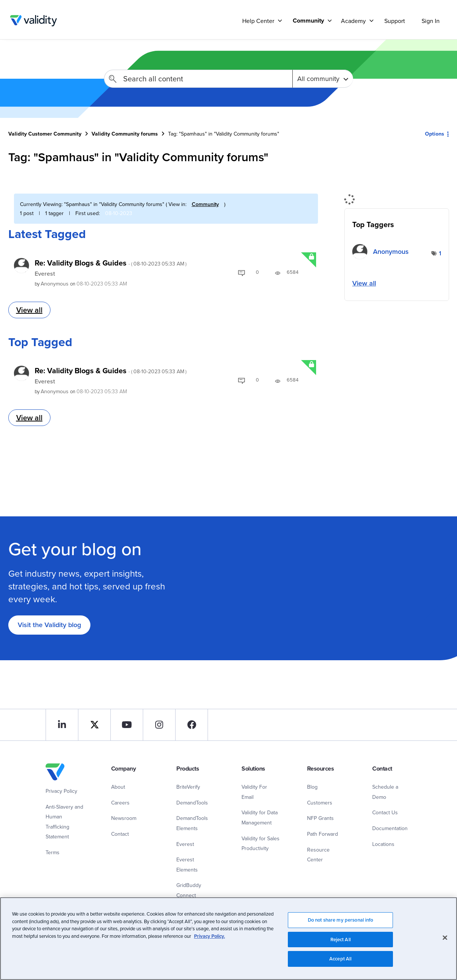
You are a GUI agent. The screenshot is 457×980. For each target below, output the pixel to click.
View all (29, 310)
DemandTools (192, 803)
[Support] (280, 21)
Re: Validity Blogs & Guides (111, 263)
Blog (312, 787)
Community (205, 204)
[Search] (198, 79)
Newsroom (124, 818)
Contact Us (385, 812)
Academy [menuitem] (353, 21)
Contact (120, 834)
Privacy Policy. (209, 939)
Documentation (390, 828)
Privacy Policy (61, 791)
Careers (120, 803)
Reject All (341, 942)
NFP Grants (320, 818)
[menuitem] (309, 21)
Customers (320, 803)
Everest (45, 274)
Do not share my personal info (341, 923)
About (118, 787)
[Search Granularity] (323, 79)
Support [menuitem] (395, 21)
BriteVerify (188, 787)
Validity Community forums (125, 134)
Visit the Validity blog (49, 625)
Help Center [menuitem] (258, 21)
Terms (53, 852)
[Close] (445, 940)
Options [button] (435, 134)
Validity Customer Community (34, 21)
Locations (383, 844)
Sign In (431, 21)
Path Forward (322, 834)
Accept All (340, 962)
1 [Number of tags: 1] (440, 253)
